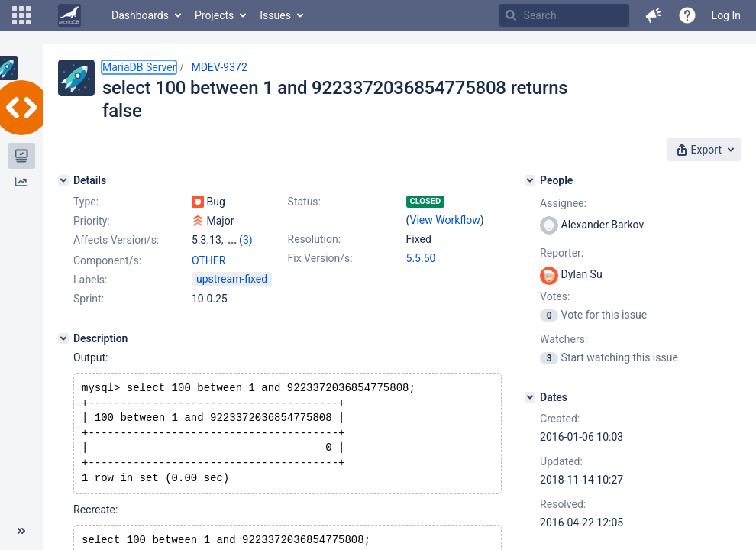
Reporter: (562, 253)
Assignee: (563, 203)
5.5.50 (421, 258)
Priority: (92, 221)
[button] (21, 15)
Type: (86, 202)
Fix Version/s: (320, 258)
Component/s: (107, 260)
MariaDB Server (139, 67)
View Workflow (445, 220)
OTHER (208, 260)
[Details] (63, 180)
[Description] (63, 338)
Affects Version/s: (116, 240)
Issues (275, 15)
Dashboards (140, 15)
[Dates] (530, 397)
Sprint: (89, 299)
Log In (726, 15)
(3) (246, 240)
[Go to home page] (69, 15)
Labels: (90, 280)
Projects (214, 15)
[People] (530, 180)
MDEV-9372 (219, 67)
